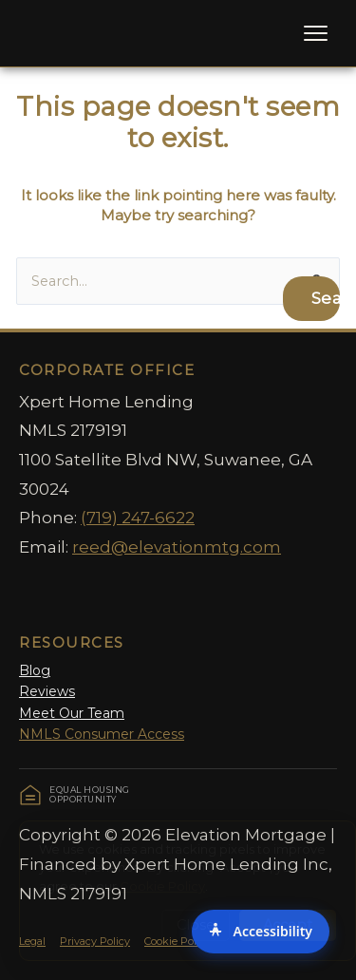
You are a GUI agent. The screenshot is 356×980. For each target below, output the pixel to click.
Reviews (47, 691)
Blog (35, 670)
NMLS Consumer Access (102, 734)
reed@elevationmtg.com (177, 547)
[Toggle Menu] (316, 33)
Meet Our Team (72, 713)
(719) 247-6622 (138, 518)
